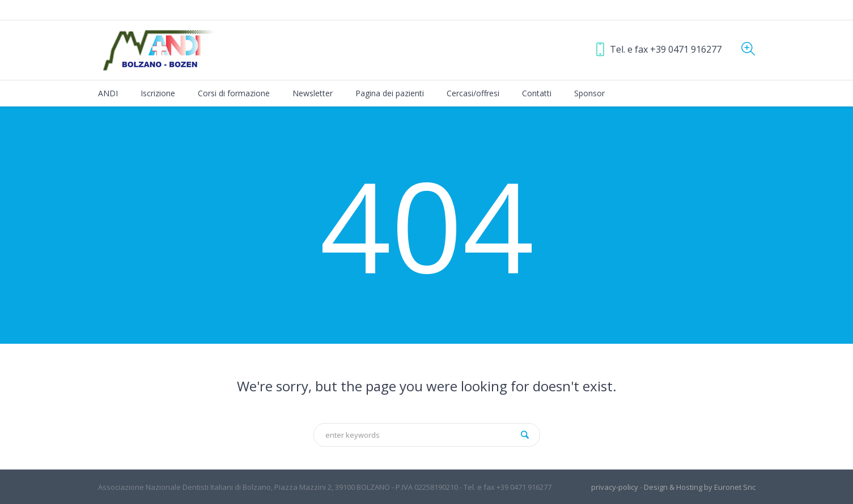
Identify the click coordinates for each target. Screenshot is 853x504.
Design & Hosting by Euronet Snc (700, 487)
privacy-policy (615, 487)
